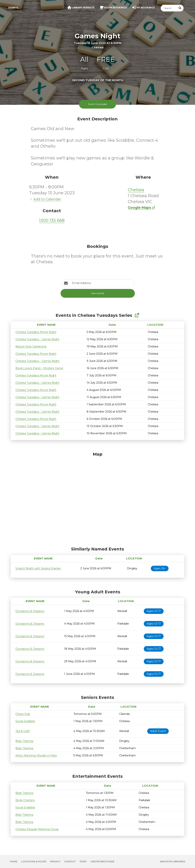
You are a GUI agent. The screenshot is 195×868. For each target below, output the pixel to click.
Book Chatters (25, 800)
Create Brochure (102, 861)
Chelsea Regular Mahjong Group (37, 829)
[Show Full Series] (137, 315)
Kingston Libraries (173, 861)
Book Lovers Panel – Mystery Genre (39, 368)
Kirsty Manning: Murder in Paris (36, 755)
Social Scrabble (25, 721)
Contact (70, 861)
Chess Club (23, 714)
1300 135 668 (52, 220)
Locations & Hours (34, 861)
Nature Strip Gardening (31, 346)
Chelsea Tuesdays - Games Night (37, 339)
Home (14, 861)
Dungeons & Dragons (30, 611)
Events (13, 8)
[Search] (169, 8)
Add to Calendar (45, 199)
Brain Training (24, 741)
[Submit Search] (180, 8)
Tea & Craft (23, 731)
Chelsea (136, 190)
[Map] (97, 498)
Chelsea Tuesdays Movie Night (36, 332)
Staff (83, 861)
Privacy (55, 861)
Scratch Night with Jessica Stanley (38, 568)
